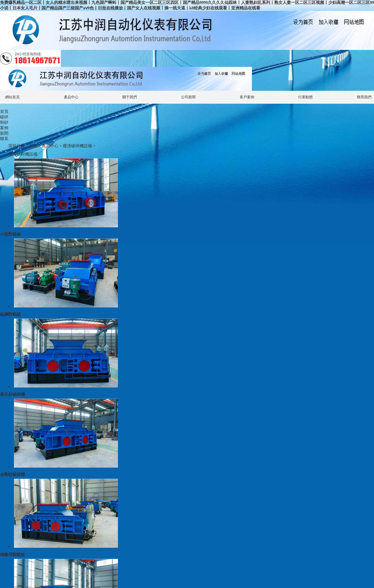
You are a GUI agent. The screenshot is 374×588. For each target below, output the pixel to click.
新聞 (4, 133)
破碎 (4, 117)
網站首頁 (12, 97)
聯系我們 (364, 97)
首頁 (4, 111)
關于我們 (130, 97)
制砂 (4, 122)
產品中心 (71, 97)
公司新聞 (188, 97)
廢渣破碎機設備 (77, 146)
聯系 (4, 139)
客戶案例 (247, 97)
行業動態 (305, 97)
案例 (4, 128)
